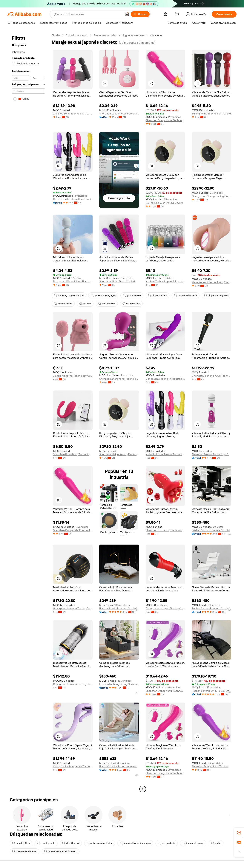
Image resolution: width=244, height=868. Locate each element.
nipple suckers (158, 295)
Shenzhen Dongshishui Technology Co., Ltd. (165, 120)
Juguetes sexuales (133, 35)
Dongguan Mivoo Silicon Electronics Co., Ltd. (73, 281)
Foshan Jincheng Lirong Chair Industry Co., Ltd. (119, 684)
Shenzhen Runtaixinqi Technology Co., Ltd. (73, 454)
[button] (127, 14)
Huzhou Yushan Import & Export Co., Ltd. (165, 281)
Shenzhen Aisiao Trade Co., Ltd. (117, 281)
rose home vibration (25, 851)
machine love (131, 304)
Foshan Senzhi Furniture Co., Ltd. (118, 608)
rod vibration (107, 304)
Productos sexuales (105, 35)
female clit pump (193, 843)
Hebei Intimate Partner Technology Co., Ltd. (165, 454)
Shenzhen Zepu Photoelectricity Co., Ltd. (119, 114)
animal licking (63, 304)
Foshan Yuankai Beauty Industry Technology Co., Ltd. (119, 766)
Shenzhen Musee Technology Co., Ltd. (212, 454)
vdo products (167, 843)
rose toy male (46, 843)
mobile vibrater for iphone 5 (61, 851)
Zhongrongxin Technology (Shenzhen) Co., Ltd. (212, 282)
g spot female (132, 295)
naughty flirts (21, 843)
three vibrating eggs (103, 295)
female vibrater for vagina (135, 843)
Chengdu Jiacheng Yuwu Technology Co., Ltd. (212, 376)
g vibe (216, 843)
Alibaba (56, 35)
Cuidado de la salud (77, 35)
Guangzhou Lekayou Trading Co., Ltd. (73, 608)
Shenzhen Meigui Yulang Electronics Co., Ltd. (119, 454)
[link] (239, 833)
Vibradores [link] (156, 35)
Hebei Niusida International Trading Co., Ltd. (73, 199)
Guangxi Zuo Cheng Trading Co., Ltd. (212, 196)
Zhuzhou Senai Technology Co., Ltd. (73, 114)
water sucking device (100, 843)
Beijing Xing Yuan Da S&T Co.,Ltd (164, 203)
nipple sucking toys (216, 295)
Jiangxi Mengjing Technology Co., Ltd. (73, 376)
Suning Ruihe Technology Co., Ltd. (212, 114)
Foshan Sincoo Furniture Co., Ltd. (211, 530)
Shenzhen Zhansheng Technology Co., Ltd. (119, 379)
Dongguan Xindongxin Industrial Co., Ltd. (165, 379)
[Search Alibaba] (88, 14)
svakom (85, 304)
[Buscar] (140, 14)
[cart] (178, 15)
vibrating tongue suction (69, 295)
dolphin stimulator (186, 295)
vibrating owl (71, 843)
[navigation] (28, 413)
